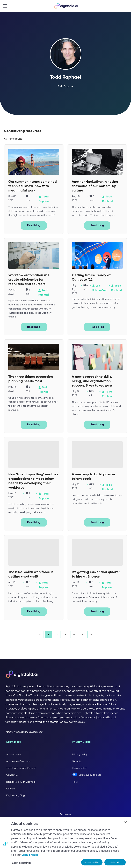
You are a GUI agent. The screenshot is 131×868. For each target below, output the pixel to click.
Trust (75, 782)
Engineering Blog (16, 795)
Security (77, 761)
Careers (10, 789)
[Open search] (127, 6)
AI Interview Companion (19, 761)
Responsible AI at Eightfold (21, 782)
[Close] (126, 828)
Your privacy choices (90, 775)
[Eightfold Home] (66, 8)
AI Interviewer (14, 754)
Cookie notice (80, 768)
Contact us (12, 775)
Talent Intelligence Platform (21, 768)
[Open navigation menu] (5, 6)
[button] (57, 635)
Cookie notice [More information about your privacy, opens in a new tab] (30, 861)
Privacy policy (80, 754)
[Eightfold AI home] (22, 674)
